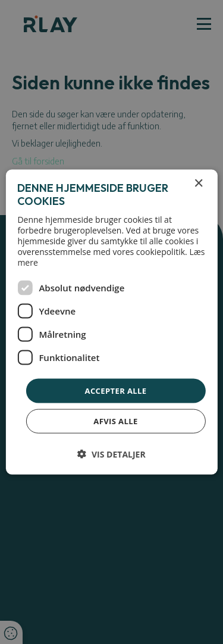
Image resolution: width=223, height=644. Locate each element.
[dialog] (111, 322)
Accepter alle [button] (116, 390)
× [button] (198, 183)
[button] (111, 454)
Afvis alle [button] (115, 421)
